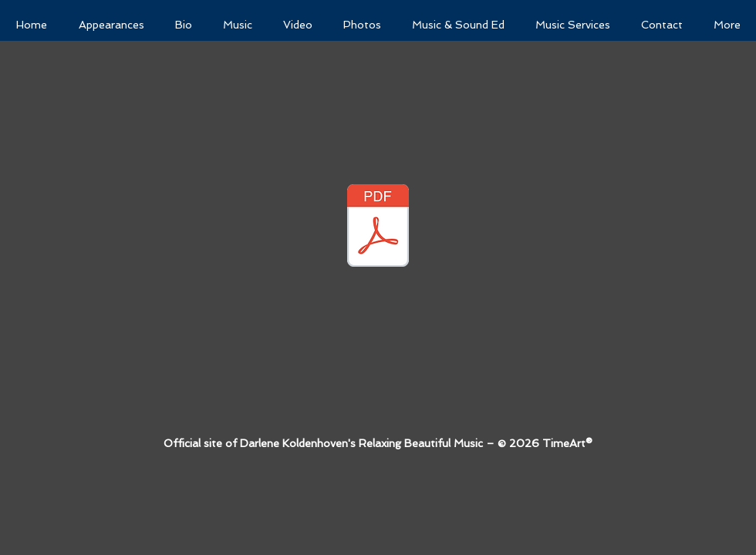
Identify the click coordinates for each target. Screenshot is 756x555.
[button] (458, 25)
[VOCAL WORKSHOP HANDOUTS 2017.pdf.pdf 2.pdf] (378, 227)
